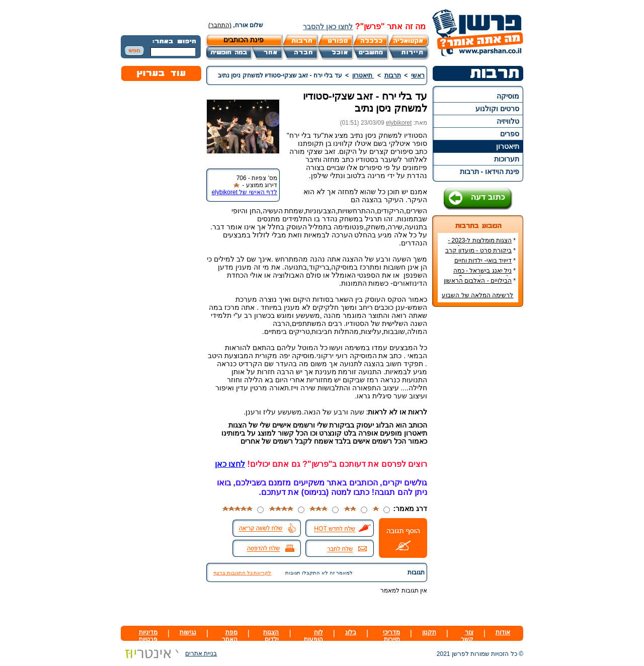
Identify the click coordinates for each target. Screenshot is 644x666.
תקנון (429, 632)
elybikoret (399, 123)
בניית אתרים (169, 653)
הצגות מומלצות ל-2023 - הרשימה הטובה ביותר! (482, 244)
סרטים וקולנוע (497, 109)
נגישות (188, 632)
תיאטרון (508, 146)
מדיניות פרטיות (148, 636)
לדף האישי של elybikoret (245, 192)
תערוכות (507, 159)
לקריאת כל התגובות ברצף (242, 573)
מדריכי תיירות (391, 636)
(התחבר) (220, 25)
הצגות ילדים (271, 636)
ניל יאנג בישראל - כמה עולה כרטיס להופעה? (485, 274)
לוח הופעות (313, 636)
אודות (503, 632)
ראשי (418, 75)
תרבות (393, 75)
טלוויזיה (508, 121)
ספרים (510, 134)
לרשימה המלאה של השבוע (477, 295)
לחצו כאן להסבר (328, 27)
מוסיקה (508, 96)
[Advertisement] (478, 465)
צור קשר (467, 636)
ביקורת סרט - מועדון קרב (478, 251)
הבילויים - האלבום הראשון (478, 281)
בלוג (351, 632)
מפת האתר (230, 636)
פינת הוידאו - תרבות (490, 172)
